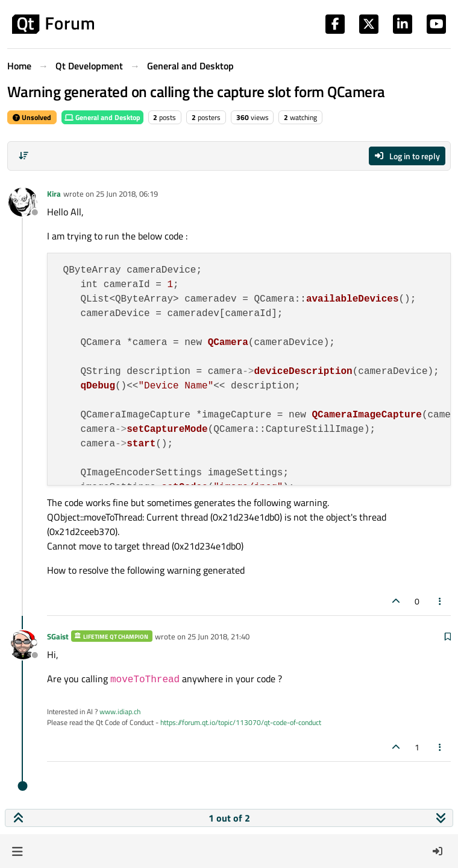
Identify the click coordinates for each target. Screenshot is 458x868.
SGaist (58, 636)
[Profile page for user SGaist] (23, 645)
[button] (17, 851)
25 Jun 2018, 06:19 (127, 194)
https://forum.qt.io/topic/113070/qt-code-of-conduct (241, 722)
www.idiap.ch (120, 711)
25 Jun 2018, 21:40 (218, 636)
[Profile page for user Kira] (23, 202)
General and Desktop (102, 117)
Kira (54, 194)
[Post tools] (441, 601)
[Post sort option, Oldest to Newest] (24, 156)
